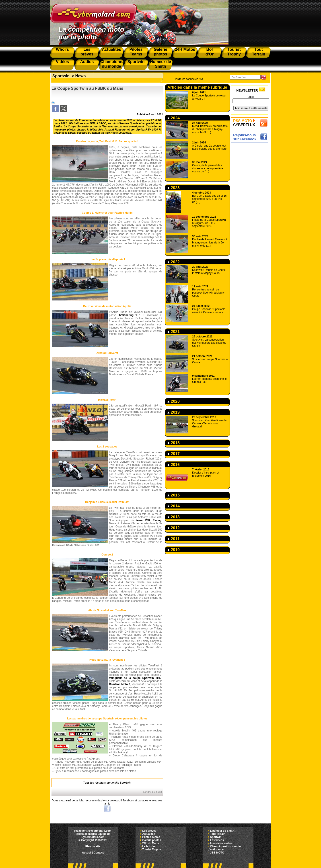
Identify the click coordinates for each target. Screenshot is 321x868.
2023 (174, 188)
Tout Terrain (218, 834)
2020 (174, 401)
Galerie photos (152, 840)
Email (251, 97)
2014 (174, 506)
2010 (174, 550)
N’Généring (126, 315)
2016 (174, 465)
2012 (174, 528)
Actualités (149, 834)
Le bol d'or (149, 846)
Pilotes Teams (151, 837)
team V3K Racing (149, 520)
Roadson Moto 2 (120, 684)
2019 (174, 412)
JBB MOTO (217, 853)
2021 (174, 332)
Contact (99, 853)
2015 (174, 495)
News (81, 76)
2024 (174, 118)
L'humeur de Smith (222, 831)
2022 (174, 262)
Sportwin (61, 76)
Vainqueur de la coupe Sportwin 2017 (135, 678)
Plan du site (93, 846)
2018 (174, 443)
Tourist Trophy (151, 850)
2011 (174, 539)
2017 (174, 454)
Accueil (87, 853)
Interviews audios (221, 843)
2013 (174, 517)
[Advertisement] (251, 211)
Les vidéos (217, 840)
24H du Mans (150, 843)
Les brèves (149, 831)
